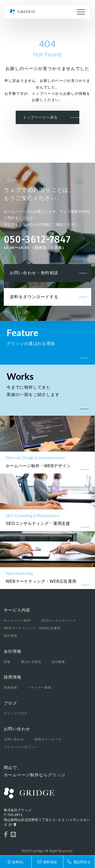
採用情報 (13, 677)
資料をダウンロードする (34, 297)
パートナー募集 (40, 688)
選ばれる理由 (31, 662)
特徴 (7, 662)
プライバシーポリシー (21, 747)
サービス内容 (17, 610)
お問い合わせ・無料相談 (34, 273)
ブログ (10, 703)
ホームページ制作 (17, 621)
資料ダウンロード (48, 739)
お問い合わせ (17, 729)
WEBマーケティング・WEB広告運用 (32, 628)
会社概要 (59, 662)
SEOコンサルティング (59, 621)
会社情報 (13, 651)
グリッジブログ (16, 713)
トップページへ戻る (40, 117)
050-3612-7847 (37, 240)
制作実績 (11, 636)
